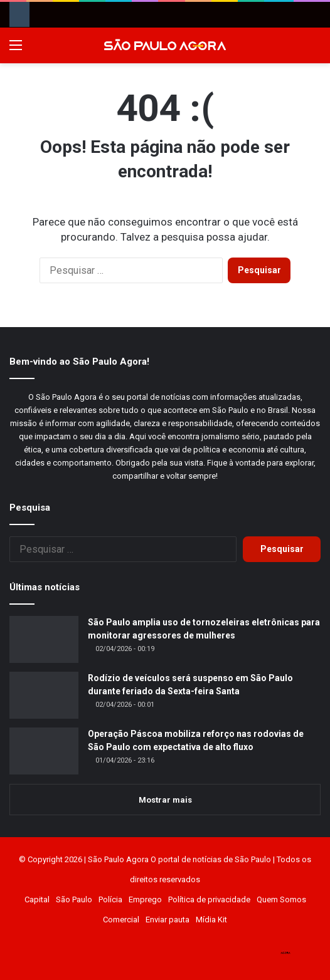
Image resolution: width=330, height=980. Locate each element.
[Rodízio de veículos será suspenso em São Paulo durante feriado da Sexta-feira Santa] (44, 695)
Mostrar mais (165, 800)
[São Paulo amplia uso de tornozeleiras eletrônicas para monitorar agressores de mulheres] (44, 639)
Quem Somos (281, 899)
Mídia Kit (211, 920)
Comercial (121, 920)
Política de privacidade (209, 899)
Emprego (145, 899)
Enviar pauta (168, 920)
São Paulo (74, 899)
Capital (37, 899)
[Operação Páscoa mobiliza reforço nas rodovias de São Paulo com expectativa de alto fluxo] (44, 751)
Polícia (110, 899)
